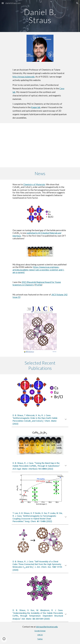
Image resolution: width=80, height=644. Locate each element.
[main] (40, 16)
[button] (3, 3)
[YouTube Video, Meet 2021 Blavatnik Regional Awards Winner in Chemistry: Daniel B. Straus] (40, 145)
